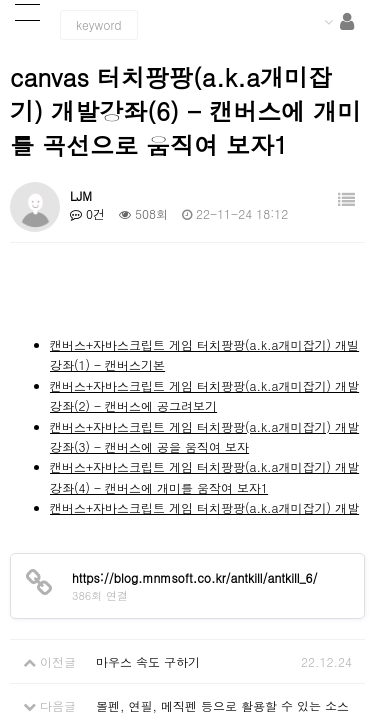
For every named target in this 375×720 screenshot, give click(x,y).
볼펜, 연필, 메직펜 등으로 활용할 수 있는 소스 (222, 705)
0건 (87, 213)
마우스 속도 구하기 (148, 661)
